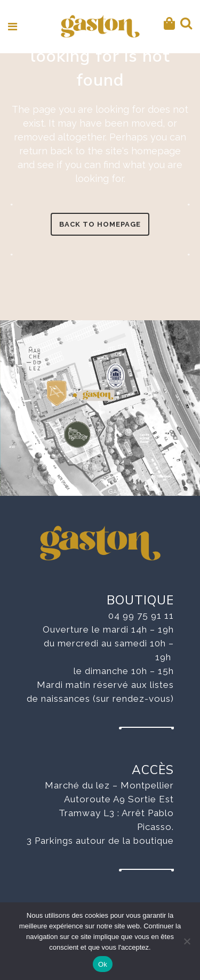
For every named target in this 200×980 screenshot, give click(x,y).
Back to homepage (100, 224)
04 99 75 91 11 (141, 616)
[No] (187, 941)
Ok (103, 964)
